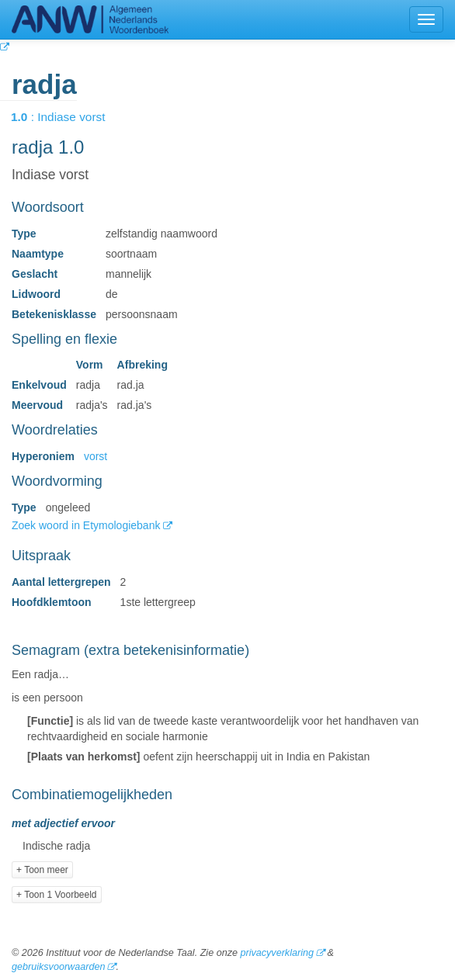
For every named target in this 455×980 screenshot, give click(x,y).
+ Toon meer (42, 870)
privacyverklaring (276, 953)
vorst (96, 456)
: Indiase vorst (69, 117)
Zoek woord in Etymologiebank (87, 525)
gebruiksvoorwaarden (58, 967)
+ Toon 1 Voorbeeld (57, 895)
